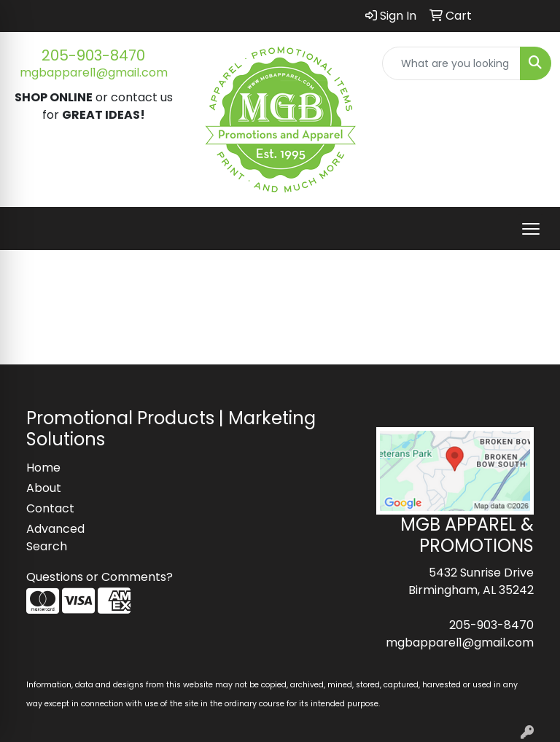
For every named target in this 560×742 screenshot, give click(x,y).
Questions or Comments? (100, 577)
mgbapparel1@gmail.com (94, 73)
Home (43, 468)
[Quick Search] (451, 63)
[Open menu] (531, 229)
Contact (50, 508)
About (44, 488)
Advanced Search (55, 538)
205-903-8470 (93, 55)
